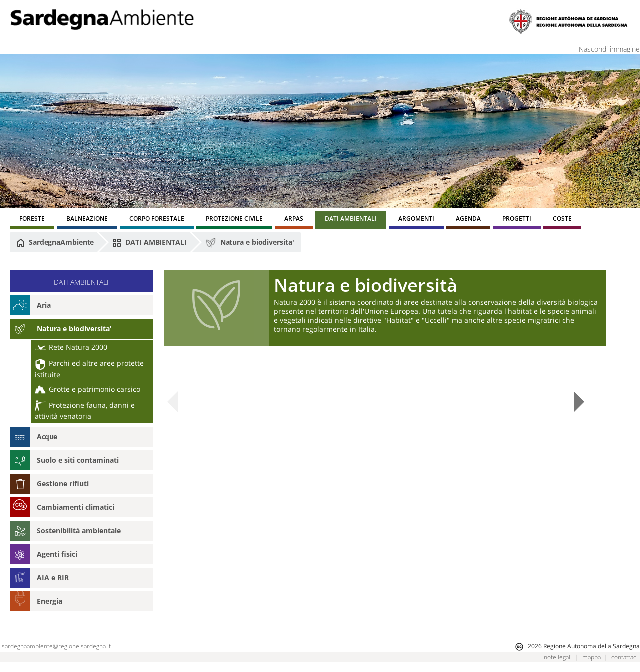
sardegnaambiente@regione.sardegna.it (56, 646)
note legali (558, 657)
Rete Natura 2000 (71, 347)
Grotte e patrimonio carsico (88, 389)
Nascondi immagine (609, 49)
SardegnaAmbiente (55, 242)
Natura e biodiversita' (250, 243)
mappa (592, 657)
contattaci (625, 657)
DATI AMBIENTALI (149, 242)
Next (579, 402)
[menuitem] (32, 220)
